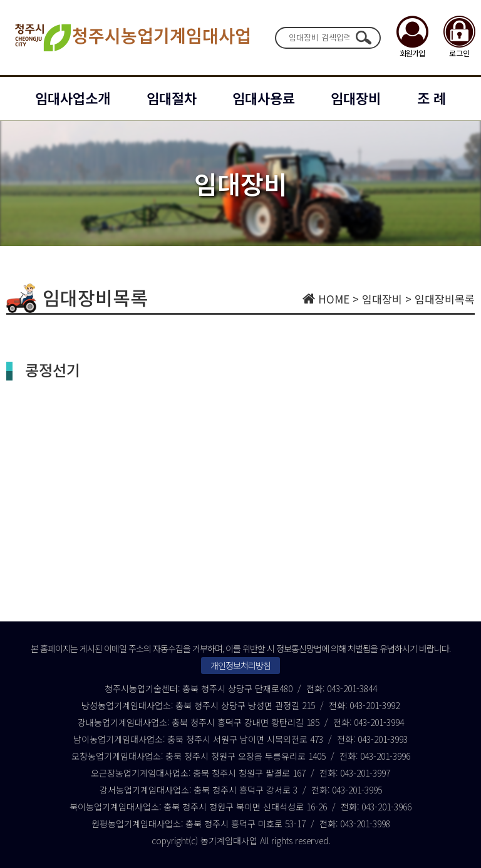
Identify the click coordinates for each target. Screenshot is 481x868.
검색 (363, 38)
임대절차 (172, 98)
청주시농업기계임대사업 (132, 38)
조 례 (432, 98)
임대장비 (356, 98)
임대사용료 (264, 98)
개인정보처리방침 (240, 665)
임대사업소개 (73, 98)
